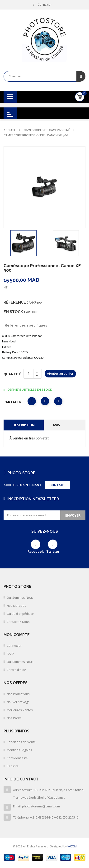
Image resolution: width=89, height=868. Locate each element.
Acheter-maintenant (23, 485)
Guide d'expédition (20, 614)
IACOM (72, 846)
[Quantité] (28, 374)
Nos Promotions (18, 694)
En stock (13, 312)
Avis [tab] (56, 425)
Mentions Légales (19, 750)
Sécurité (13, 766)
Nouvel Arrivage (18, 702)
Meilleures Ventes (20, 710)
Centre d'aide (16, 670)
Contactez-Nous (18, 622)
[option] (23, 243)
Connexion (14, 646)
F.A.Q (10, 654)
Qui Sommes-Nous (20, 598)
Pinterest (58, 401)
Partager (32, 401)
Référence (15, 302)
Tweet (45, 401)
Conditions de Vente (21, 742)
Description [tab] (24, 425)
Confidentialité (17, 758)
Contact (57, 485)
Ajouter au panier (60, 373)
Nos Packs (14, 718)
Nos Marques (16, 606)
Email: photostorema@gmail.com (36, 806)
